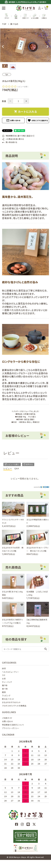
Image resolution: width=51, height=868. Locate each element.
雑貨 (4, 692)
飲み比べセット (8, 699)
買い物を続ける (10, 142)
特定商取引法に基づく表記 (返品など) (18, 136)
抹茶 (4, 668)
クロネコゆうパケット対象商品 (14, 706)
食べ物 (5, 689)
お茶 (4, 679)
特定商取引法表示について (13, 725)
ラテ (4, 675)
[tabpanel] (26, 45)
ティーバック (7, 682)
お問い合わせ (13, 120)
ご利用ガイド (7, 718)
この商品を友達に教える (13, 139)
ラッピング (6, 696)
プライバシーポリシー (11, 728)
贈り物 (5, 685)
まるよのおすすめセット (11, 702)
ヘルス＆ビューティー (11, 672)
